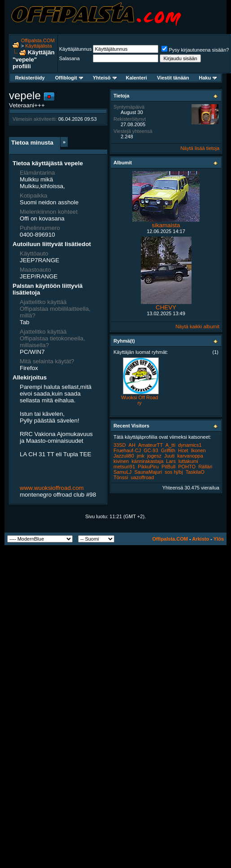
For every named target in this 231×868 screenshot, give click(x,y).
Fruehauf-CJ (127, 450)
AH (132, 445)
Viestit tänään (173, 78)
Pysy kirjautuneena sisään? (195, 50)
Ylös (219, 539)
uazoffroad (142, 477)
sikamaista (166, 225)
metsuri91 (124, 467)
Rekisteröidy (30, 78)
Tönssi (121, 477)
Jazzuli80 (124, 456)
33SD (120, 445)
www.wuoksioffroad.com (52, 488)
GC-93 (151, 450)
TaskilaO (195, 472)
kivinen (121, 461)
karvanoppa (190, 456)
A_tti (170, 445)
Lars (171, 461)
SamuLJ (122, 472)
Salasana (70, 58)
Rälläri (205, 467)
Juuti (169, 456)
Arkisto (200, 539)
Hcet (183, 450)
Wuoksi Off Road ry (140, 400)
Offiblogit (69, 78)
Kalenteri (137, 78)
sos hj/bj (174, 472)
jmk (141, 456)
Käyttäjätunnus (76, 49)
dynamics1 (190, 445)
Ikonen (198, 450)
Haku (208, 78)
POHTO (187, 467)
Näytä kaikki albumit (197, 326)
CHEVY (166, 307)
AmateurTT (150, 445)
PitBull (168, 467)
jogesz (154, 456)
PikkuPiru (148, 467)
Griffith (168, 450)
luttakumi (188, 461)
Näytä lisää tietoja (200, 148)
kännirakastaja (147, 461)
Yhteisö (105, 78)
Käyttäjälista (38, 46)
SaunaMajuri (148, 472)
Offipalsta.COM (38, 40)
